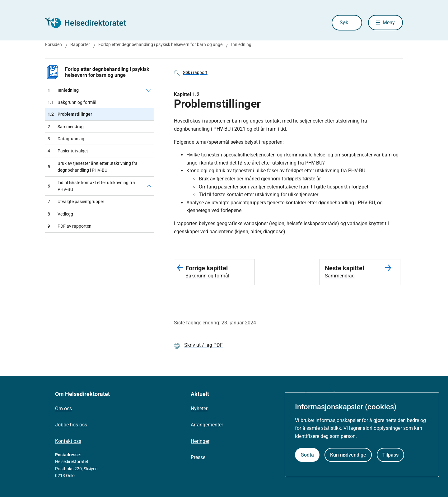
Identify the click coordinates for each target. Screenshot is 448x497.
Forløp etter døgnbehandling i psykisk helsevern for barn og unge (160, 44)
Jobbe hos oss (71, 425)
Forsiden (54, 44)
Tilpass (390, 455)
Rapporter (80, 44)
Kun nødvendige (348, 455)
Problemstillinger (70, 114)
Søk (344, 23)
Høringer (200, 441)
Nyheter (199, 409)
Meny (389, 23)
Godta (307, 455)
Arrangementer (207, 425)
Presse (198, 457)
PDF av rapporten (70, 226)
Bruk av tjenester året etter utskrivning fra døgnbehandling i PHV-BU (93, 167)
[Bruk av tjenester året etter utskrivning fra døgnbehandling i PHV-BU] (149, 167)
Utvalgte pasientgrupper (76, 202)
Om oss (63, 409)
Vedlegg (60, 214)
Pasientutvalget (68, 151)
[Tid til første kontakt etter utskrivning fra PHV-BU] (149, 186)
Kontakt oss (68, 441)
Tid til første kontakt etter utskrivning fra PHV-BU (91, 186)
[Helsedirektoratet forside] (90, 23)
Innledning (241, 44)
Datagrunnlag (66, 139)
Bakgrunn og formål (72, 102)
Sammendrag (66, 127)
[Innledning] (149, 90)
